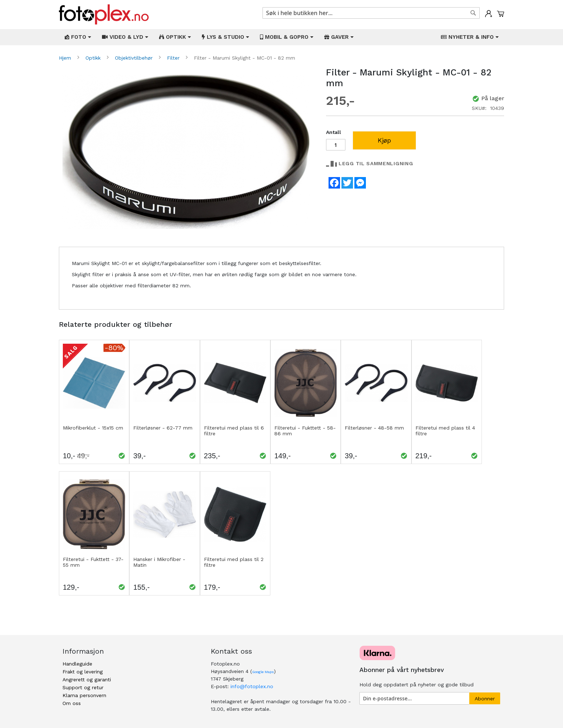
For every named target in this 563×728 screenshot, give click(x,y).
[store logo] (104, 15)
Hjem (66, 58)
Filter (174, 58)
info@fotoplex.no (252, 686)
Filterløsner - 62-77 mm (163, 428)
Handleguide (77, 664)
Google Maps (263, 672)
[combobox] (371, 13)
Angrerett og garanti (87, 680)
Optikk (94, 58)
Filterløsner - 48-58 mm (374, 428)
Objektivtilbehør (135, 58)
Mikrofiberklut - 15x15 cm (93, 428)
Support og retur (83, 687)
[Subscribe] (485, 698)
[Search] (473, 13)
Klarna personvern (84, 695)
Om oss (72, 703)
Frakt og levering (83, 672)
